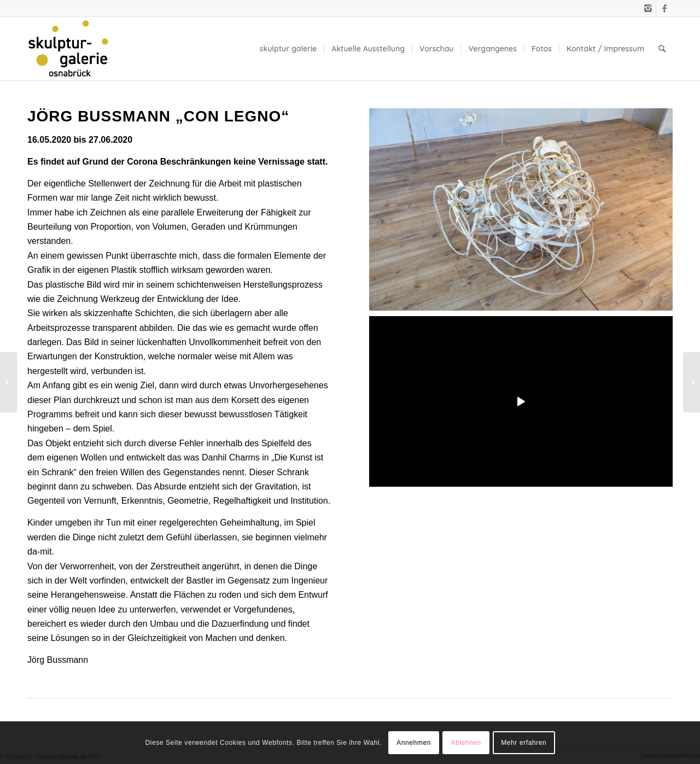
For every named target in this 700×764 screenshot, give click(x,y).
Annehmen (414, 743)
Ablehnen (466, 743)
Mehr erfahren (524, 743)
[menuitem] (288, 49)
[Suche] (662, 49)
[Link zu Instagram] (648, 8)
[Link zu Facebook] (664, 8)
